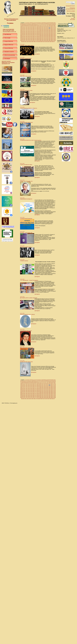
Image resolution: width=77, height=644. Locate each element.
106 (51, 26)
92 (30, 26)
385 (50, 41)
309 (21, 37)
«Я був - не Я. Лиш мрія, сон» (26, 181)
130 (23, 28)
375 (32, 41)
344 (48, 38)
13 (36, 23)
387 (53, 41)
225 (50, 32)
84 (55, 25)
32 (25, 24)
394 (31, 42)
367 (53, 40)
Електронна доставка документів (71, 8)
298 (37, 36)
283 (46, 35)
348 (55, 38)
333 (28, 38)
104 (47, 26)
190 (23, 31)
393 (29, 42)
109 (21, 27)
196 (34, 31)
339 (39, 38)
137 (35, 28)
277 (35, 35)
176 (34, 30)
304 (48, 36)
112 (26, 27)
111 (25, 27)
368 (55, 40)
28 (55, 23)
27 (54, 23)
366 (51, 40)
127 (53, 27)
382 (44, 41)
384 (48, 41)
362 (44, 40)
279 (39, 35)
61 (26, 25)
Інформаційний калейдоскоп (26, 199)
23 (48, 23)
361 (42, 40)
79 (49, 25)
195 (32, 31)
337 (35, 38)
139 (39, 28)
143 (46, 28)
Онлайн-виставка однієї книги (26, 122)
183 (46, 30)
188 (55, 30)
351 (25, 40)
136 (34, 28)
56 (55, 24)
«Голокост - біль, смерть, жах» (27, 45)
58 (22, 25)
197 (35, 31)
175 (32, 30)
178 (37, 30)
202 (44, 31)
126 (51, 27)
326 (51, 37)
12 (35, 23)
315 (32, 37)
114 (30, 27)
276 (34, 35)
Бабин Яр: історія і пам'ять (26, 76)
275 (32, 35)
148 (55, 28)
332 (26, 38)
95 (34, 26)
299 (39, 36)
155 (32, 29)
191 (25, 31)
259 (39, 34)
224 (48, 32)
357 (35, 40)
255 (32, 34)
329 (21, 38)
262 (44, 34)
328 (55, 37)
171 (25, 30)
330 (23, 38)
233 (28, 33)
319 (39, 37)
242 (44, 33)
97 (36, 26)
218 (37, 32)
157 (35, 29)
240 (41, 33)
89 (26, 26)
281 (42, 35)
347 (53, 38)
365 (50, 40)
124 (48, 27)
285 (50, 35)
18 (42, 23)
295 (32, 36)
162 (44, 29)
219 (39, 32)
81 (51, 25)
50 (47, 24)
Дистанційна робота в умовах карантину (29, 298)
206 (51, 31)
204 (48, 31)
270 (23, 35)
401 (43, 42)
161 (42, 29)
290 (23, 36)
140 (41, 28)
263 (46, 34)
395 (33, 42)
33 (26, 24)
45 (41, 24)
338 (37, 38)
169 (21, 30)
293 (28, 36)
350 (23, 40)
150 (23, 29)
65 (31, 25)
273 (28, 35)
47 (44, 24)
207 (53, 31)
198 (37, 31)
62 (27, 25)
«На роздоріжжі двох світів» (26, 331)
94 (32, 26)
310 (23, 37)
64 (30, 25)
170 (23, 30)
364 (48, 40)
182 (44, 30)
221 (42, 32)
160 (41, 29)
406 (52, 42)
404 (49, 42)
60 (25, 25)
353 (28, 40)
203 (46, 31)
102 (44, 26)
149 (21, 29)
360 (41, 40)
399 (40, 42)
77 (46, 25)
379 (39, 41)
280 (41, 35)
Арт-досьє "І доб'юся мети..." (26, 247)
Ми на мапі (73, 20)
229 (21, 33)
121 (42, 27)
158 (37, 29)
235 (32, 33)
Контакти (73, 18)
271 (25, 35)
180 (41, 30)
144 (48, 28)
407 (54, 42)
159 (39, 29)
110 (23, 27)
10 (32, 23)
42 (37, 24)
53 (51, 24)
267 (53, 34)
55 (54, 24)
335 (32, 38)
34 (27, 24)
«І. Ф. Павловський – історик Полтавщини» (29, 280)
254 (30, 34)
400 (42, 42)
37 (31, 24)
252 (26, 34)
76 (45, 25)
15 (38, 23)
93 (31, 26)
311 (25, 37)
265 (50, 34)
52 (50, 24)
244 (48, 33)
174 (30, 30)
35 (28, 24)
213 (28, 32)
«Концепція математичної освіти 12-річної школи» (31, 140)
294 (30, 36)
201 (42, 31)
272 (26, 35)
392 (27, 42)
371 (25, 41)
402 (45, 42)
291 (25, 36)
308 (55, 36)
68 (35, 25)
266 (51, 34)
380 (41, 41)
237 (35, 33)
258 (37, 34)
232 (26, 33)
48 (45, 24)
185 (50, 30)
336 (34, 38)
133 (28, 28)
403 (47, 42)
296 (34, 36)
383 (46, 41)
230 (23, 33)
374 (30, 41)
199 (39, 31)
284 (48, 35)
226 (51, 32)
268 (55, 34)
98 (38, 26)
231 (25, 33)
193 (28, 31)
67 (34, 25)
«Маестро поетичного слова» (26, 90)
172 (26, 30)
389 (22, 42)
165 (50, 29)
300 (41, 36)
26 (52, 23)
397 (36, 42)
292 (26, 36)
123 (46, 27)
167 (53, 29)
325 (50, 37)
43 (39, 24)
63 (28, 25)
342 (44, 38)
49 (46, 24)
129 (21, 28)
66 (32, 25)
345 (50, 38)
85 (21, 26)
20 (45, 23)
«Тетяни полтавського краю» (26, 165)
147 (53, 28)
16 (40, 23)
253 (28, 34)
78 (47, 25)
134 (30, 28)
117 (35, 27)
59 (23, 25)
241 (42, 33)
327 (53, 37)
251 (25, 34)
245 (50, 33)
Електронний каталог (70, 6)
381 (42, 41)
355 (32, 40)
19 (43, 23)
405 (50, 42)
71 (39, 25)
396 (34, 42)
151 (25, 29)
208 (55, 31)
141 (42, 28)
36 (30, 24)
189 (21, 31)
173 (28, 30)
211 (25, 32)
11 (33, 23)
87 (24, 26)
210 (23, 32)
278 (37, 35)
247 (53, 33)
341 (42, 38)
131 (25, 28)
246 (51, 33)
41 (36, 24)
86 (22, 26)
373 (28, 41)
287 (53, 35)
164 (48, 29)
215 (32, 32)
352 (26, 40)
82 (52, 25)
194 (30, 31)
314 (30, 37)
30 (22, 24)
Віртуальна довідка (71, 11)
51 (49, 24)
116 (34, 27)
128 (55, 27)
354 (30, 40)
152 (26, 29)
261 (42, 34)
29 (21, 24)
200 (41, 31)
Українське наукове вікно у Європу (27, 314)
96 (35, 26)
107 (53, 26)
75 (44, 25)
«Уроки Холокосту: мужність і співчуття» (29, 108)
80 (50, 25)
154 (30, 29)
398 (38, 42)
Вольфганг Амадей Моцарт (26, 58)
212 (26, 32)
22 (47, 23)
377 (35, 41)
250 (23, 34)
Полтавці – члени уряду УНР (26, 233)
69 (36, 25)
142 (44, 28)
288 (55, 35)
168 (55, 29)
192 (26, 31)
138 (37, 28)
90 (27, 26)
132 (26, 28)
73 (41, 25)
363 (46, 40)
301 (42, 36)
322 (44, 37)
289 (21, 36)
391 (26, 42)
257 (35, 34)
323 (46, 37)
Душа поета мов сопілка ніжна (27, 348)
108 (55, 26)
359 (39, 40)
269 (21, 35)
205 (50, 31)
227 (53, 32)
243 (46, 33)
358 (37, 40)
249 (21, 34)
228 (55, 32)
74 (42, 25)
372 (26, 41)
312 (26, 37)
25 (51, 23)
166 (51, 29)
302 (44, 36)
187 (53, 30)
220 (41, 32)
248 (55, 33)
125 (50, 27)
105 (49, 26)
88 (25, 26)
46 (42, 24)
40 (35, 24)
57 (21, 25)
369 (21, 41)
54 (52, 24)
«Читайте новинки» (24, 261)
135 (32, 28)
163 (46, 29)
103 (46, 26)
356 (34, 40)
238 (37, 33)
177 (35, 30)
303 (46, 36)
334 (30, 38)
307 (53, 36)
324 (48, 37)
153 (28, 29)
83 (54, 25)
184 (48, 30)
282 (44, 35)
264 (48, 34)
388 (55, 41)
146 (51, 28)
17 (41, 23)
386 (51, 41)
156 (34, 29)
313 (28, 37)
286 (51, 35)
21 (46, 23)
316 (34, 37)
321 (42, 37)
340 (41, 38)
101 (42, 26)
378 (37, 41)
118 (37, 27)
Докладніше (37, 54)
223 (46, 32)
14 (37, 23)
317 (35, 37)
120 (41, 27)
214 (30, 32)
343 (46, 38)
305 (50, 36)
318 (37, 37)
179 (39, 30)
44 (40, 24)
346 (51, 38)
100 (40, 26)
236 (34, 33)
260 (41, 34)
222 (44, 32)
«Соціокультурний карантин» (26, 218)
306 (51, 36)
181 (42, 30)
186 (51, 30)
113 (28, 27)
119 (39, 27)
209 (21, 32)
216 (34, 32)
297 (35, 36)
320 (41, 37)
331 (25, 38)
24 (50, 23)
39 (34, 24)
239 (39, 33)
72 (40, 25)
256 (34, 34)
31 (23, 24)
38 (32, 24)
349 (21, 40)
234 (30, 33)
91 (29, 26)
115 (32, 27)
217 (35, 32)
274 (30, 35)
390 (24, 42)
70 (37, 25)
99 (39, 26)
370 (23, 41)
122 (44, 27)
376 (34, 41)
